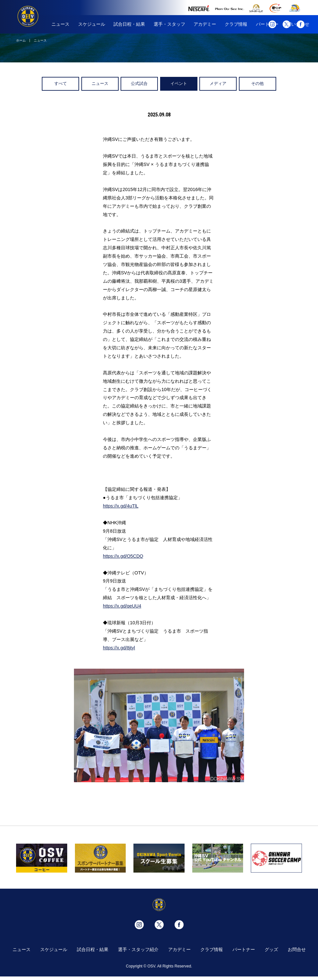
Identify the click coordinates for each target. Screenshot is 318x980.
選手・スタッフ (169, 24)
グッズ (271, 949)
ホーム (21, 40)
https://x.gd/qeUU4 (122, 606)
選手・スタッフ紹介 (138, 949)
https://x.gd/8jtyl (119, 648)
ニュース (60, 24)
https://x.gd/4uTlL (121, 506)
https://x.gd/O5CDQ (123, 556)
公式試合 (139, 83)
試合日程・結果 (129, 24)
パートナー (244, 949)
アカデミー (205, 24)
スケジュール (92, 24)
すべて (61, 83)
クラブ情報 (236, 24)
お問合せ (297, 949)
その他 (257, 83)
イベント (179, 83)
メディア (218, 83)
